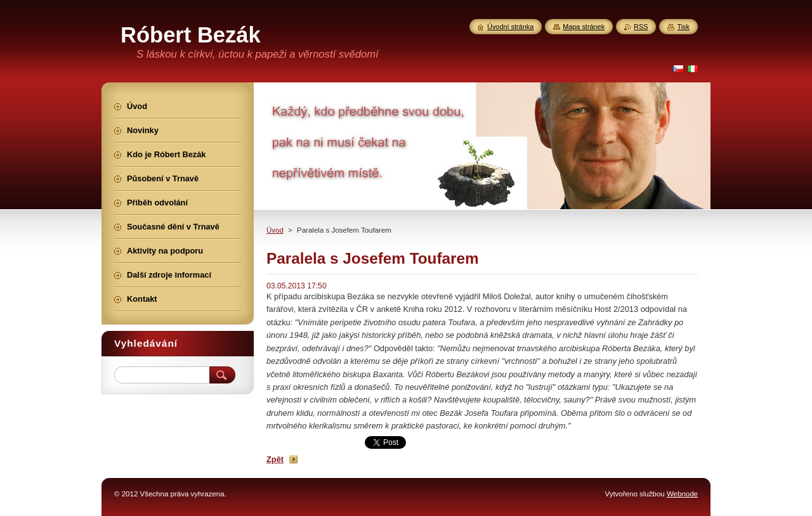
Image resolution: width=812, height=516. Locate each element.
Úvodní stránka (510, 27)
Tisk (683, 27)
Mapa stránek (584, 27)
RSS (641, 27)
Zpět (275, 459)
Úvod (275, 230)
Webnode (682, 494)
